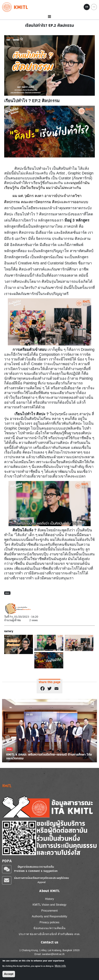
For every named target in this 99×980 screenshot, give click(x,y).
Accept (9, 974)
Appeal (42, 882)
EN (87, 7)
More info (60, 966)
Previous (6, 730)
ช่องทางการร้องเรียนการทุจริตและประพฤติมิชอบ (41, 878)
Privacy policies (49, 922)
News (7, 593)
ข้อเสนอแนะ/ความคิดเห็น (49, 928)
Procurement (49, 911)
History (49, 899)
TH (94, 7)
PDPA (7, 861)
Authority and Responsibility (49, 916)
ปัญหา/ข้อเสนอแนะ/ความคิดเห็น (36, 867)
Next (93, 730)
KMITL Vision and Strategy (49, 905)
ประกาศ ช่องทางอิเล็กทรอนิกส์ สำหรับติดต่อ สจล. (49, 934)
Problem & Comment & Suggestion (36, 871)
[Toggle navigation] (49, 17)
